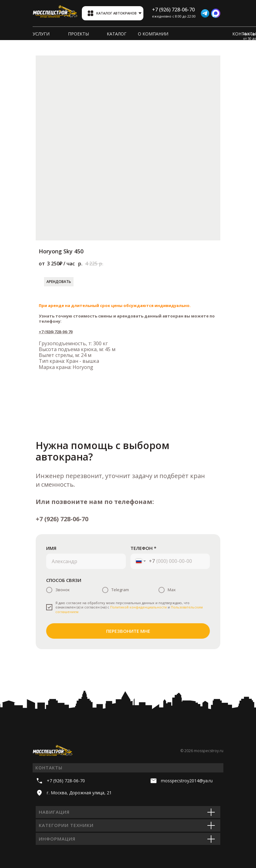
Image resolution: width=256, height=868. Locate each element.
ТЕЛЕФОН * (143, 548)
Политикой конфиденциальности (138, 607)
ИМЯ (51, 548)
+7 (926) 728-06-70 (56, 332)
